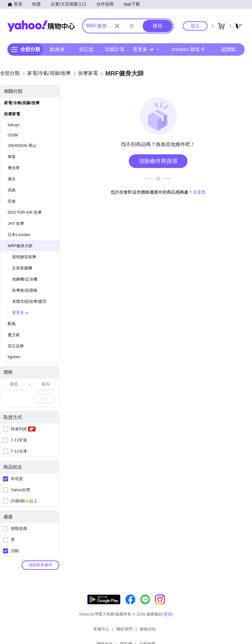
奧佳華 (14, 168)
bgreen (14, 357)
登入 (195, 26)
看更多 (143, 49)
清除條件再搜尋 (158, 161)
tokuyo (14, 125)
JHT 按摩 (16, 223)
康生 (12, 179)
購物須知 (116, 631)
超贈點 (224, 49)
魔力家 (14, 335)
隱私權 (161, 631)
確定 (44, 399)
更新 (168, 620)
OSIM (13, 135)
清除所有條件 (40, 565)
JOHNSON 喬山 (22, 146)
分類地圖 (182, 631)
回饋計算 (115, 49)
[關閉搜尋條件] (117, 26)
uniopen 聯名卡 (184, 49)
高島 (12, 190)
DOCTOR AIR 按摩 (25, 212)
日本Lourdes (19, 235)
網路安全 (140, 631)
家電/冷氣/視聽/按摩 (22, 103)
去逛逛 (199, 192)
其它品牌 (16, 346)
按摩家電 (12, 114)
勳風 (12, 324)
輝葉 (12, 157)
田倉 (12, 201)
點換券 (57, 49)
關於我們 (93, 631)
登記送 (86, 49)
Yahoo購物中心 (41, 26)
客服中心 (70, 631)
